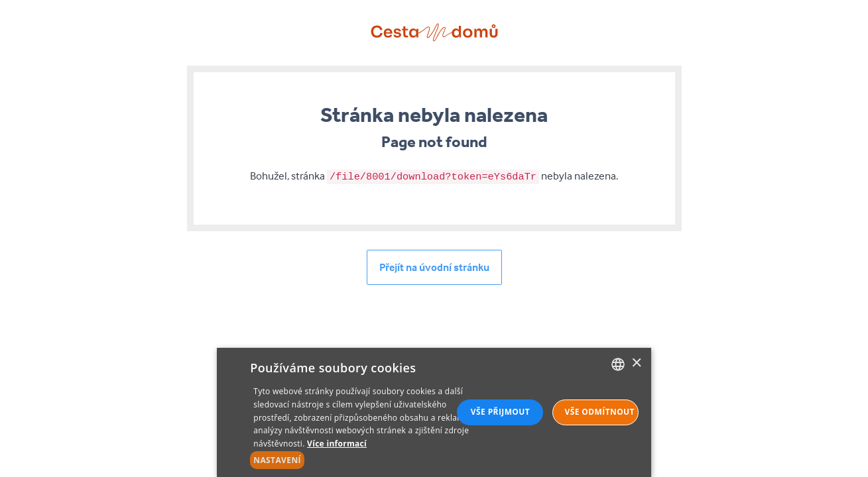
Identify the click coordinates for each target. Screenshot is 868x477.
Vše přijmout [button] (500, 412)
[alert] (434, 412)
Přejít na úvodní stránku (434, 267)
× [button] (636, 363)
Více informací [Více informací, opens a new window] (337, 444)
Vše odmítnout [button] (599, 412)
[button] (367, 460)
